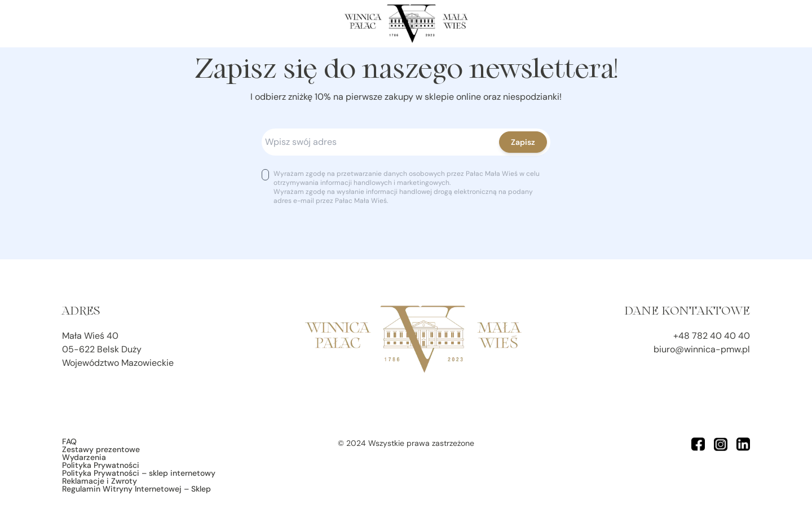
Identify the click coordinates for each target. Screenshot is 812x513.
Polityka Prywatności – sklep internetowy (139, 473)
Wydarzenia (84, 457)
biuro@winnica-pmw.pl (702, 349)
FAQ (69, 441)
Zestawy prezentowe (101, 449)
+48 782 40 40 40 (712, 336)
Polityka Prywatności (101, 465)
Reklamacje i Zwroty (100, 481)
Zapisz (523, 142)
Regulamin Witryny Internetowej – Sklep (136, 489)
